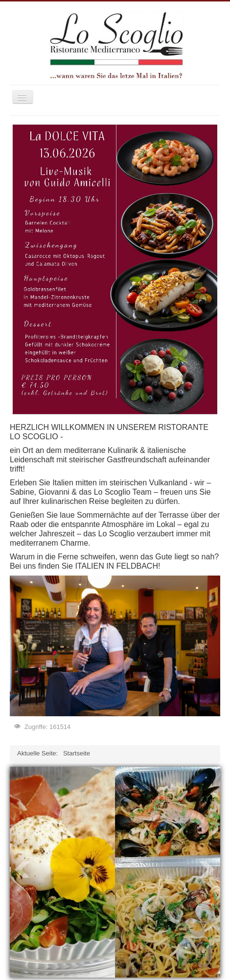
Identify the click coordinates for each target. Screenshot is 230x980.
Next (207, 870)
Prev (23, 870)
